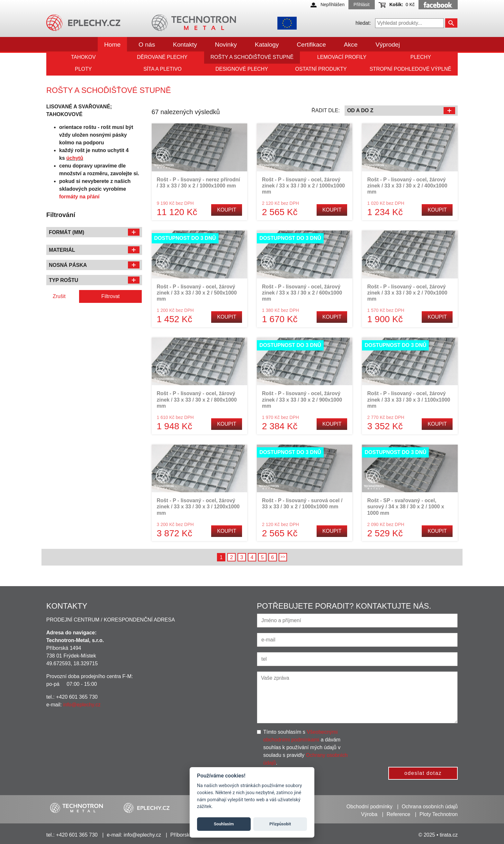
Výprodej (388, 45)
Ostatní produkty (321, 69)
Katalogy (267, 45)
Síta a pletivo (162, 69)
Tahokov (83, 57)
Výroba (369, 814)
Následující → (283, 557)
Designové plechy (242, 69)
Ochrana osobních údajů (430, 807)
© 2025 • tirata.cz (438, 835)
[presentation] (411, 741)
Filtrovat (110, 296)
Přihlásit (362, 5)
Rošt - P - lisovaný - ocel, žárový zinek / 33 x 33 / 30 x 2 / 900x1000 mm (302, 399)
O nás (147, 45)
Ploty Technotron (439, 814)
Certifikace (311, 45)
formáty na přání (79, 197)
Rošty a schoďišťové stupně (252, 57)
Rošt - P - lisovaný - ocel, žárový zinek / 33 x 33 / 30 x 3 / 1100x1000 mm (409, 399)
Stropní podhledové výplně (410, 69)
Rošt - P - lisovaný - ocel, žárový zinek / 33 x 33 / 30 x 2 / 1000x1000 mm (303, 186)
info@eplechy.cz (82, 705)
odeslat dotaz (423, 773)
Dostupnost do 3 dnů (185, 238)
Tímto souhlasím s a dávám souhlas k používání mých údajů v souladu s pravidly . (305, 747)
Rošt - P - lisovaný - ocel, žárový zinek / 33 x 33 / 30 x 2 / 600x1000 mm (302, 293)
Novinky (226, 45)
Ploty (83, 69)
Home (112, 45)
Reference (399, 814)
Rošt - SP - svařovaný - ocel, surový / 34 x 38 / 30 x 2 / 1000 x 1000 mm (405, 507)
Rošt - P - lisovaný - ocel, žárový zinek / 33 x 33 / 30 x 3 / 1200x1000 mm (198, 507)
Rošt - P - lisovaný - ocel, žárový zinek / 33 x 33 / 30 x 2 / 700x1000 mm (407, 293)
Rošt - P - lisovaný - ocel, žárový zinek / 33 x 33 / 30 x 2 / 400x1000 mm (407, 186)
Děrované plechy (162, 57)
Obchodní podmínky (369, 807)
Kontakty (185, 45)
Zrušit (59, 296)
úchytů (75, 158)
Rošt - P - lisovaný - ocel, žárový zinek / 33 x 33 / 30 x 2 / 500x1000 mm (197, 293)
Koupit (227, 210)
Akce (351, 45)
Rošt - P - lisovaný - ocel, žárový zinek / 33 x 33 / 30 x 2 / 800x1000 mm (197, 399)
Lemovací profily (342, 57)
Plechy (421, 57)
